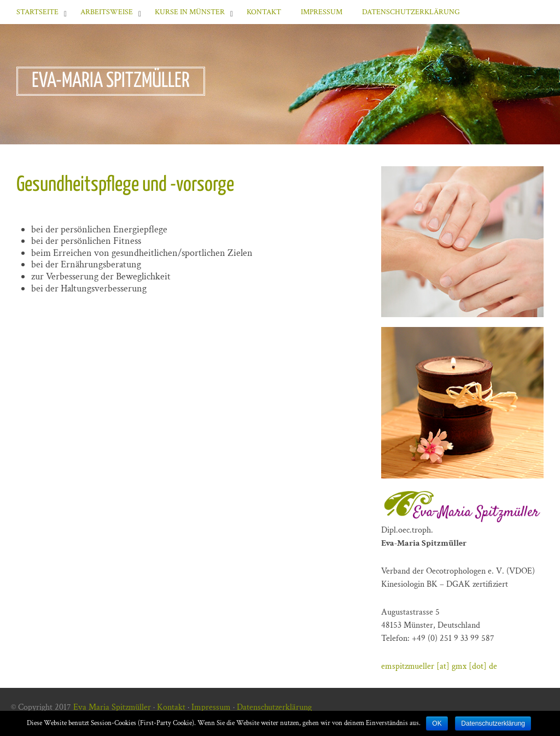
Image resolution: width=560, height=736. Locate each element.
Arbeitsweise (107, 12)
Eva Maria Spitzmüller (112, 707)
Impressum (322, 12)
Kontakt (264, 12)
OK (437, 723)
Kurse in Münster (190, 12)
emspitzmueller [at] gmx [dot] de (439, 666)
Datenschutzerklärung (411, 12)
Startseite (37, 12)
